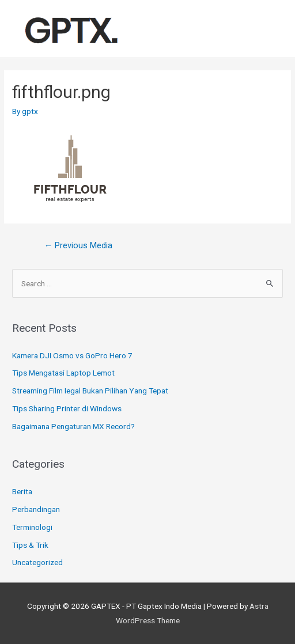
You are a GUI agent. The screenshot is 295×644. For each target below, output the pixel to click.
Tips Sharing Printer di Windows (67, 408)
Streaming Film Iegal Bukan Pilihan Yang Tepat (90, 391)
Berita (22, 491)
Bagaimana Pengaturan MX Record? (73, 426)
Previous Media (79, 245)
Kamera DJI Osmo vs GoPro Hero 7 (72, 355)
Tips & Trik (30, 545)
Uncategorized (37, 562)
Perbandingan (36, 509)
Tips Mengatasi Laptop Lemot (63, 373)
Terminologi (32, 527)
